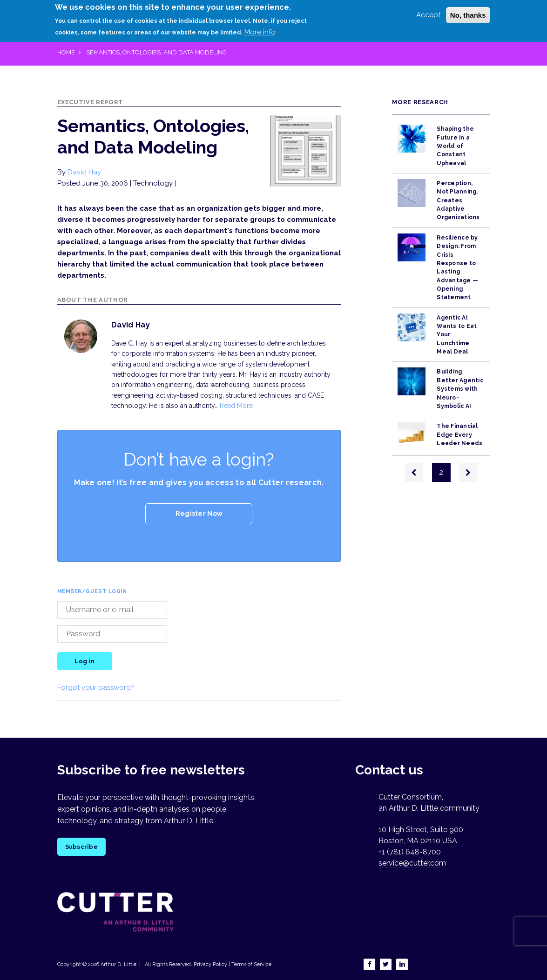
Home (66, 52)
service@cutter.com (412, 863)
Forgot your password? (96, 687)
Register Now (199, 513)
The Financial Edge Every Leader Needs (459, 435)
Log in (84, 661)
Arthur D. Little (118, 964)
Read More (236, 406)
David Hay (84, 172)
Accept (428, 14)
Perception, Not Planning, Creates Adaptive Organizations (458, 200)
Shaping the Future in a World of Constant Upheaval (455, 146)
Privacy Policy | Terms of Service (233, 964)
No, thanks (468, 14)
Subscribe (81, 847)
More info (260, 32)
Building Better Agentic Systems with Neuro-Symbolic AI (460, 389)
